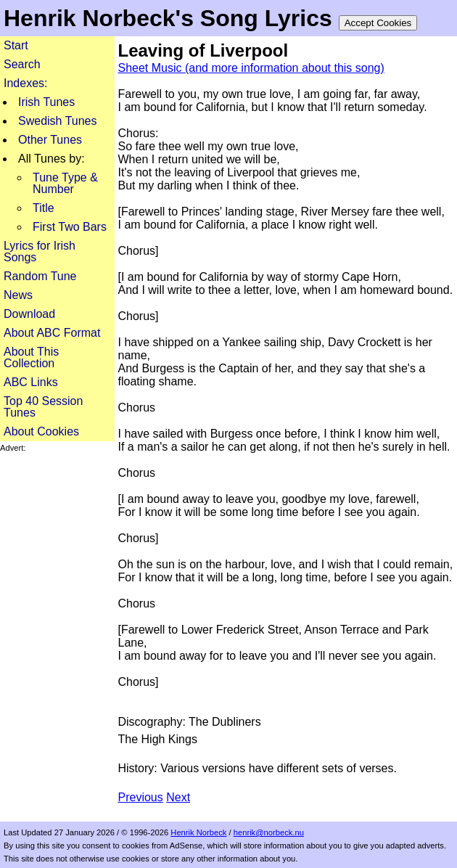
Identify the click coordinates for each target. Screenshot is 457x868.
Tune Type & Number (65, 183)
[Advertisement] (57, 498)
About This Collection (31, 357)
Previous (141, 797)
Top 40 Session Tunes (43, 407)
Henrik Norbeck (198, 832)
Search (22, 64)
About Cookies (41, 431)
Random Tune (40, 276)
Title (44, 208)
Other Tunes (50, 140)
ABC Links (31, 382)
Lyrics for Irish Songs (40, 251)
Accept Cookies (378, 23)
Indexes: (25, 83)
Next (178, 797)
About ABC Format (52, 333)
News (18, 295)
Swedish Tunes (58, 121)
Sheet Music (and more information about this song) (251, 68)
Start (16, 45)
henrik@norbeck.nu (269, 832)
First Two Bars (70, 227)
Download (29, 314)
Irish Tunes (46, 102)
